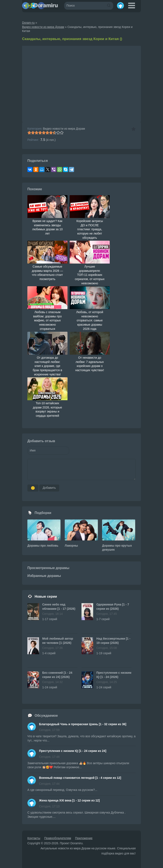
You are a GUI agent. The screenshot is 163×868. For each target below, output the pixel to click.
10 (62, 133)
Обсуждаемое (46, 716)
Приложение (84, 838)
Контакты (34, 838)
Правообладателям (58, 838)
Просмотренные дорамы (48, 568)
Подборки (43, 513)
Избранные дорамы (44, 576)
